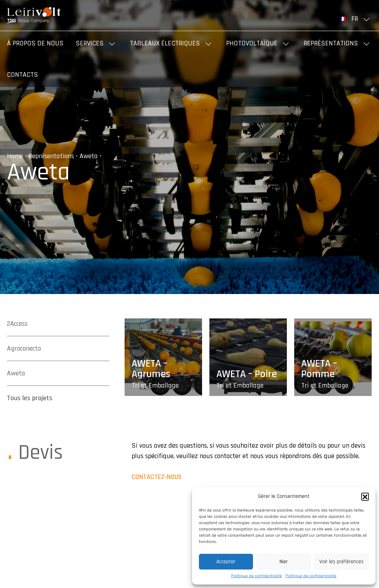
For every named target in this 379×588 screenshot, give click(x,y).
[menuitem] (356, 19)
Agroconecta (24, 348)
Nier (284, 562)
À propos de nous (35, 43)
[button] (365, 497)
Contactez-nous (157, 477)
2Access (17, 324)
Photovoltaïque (252, 43)
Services (90, 43)
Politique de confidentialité (257, 576)
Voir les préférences (341, 562)
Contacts (23, 75)
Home (15, 156)
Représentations (331, 43)
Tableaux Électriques (165, 43)
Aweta (89, 156)
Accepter (226, 562)
